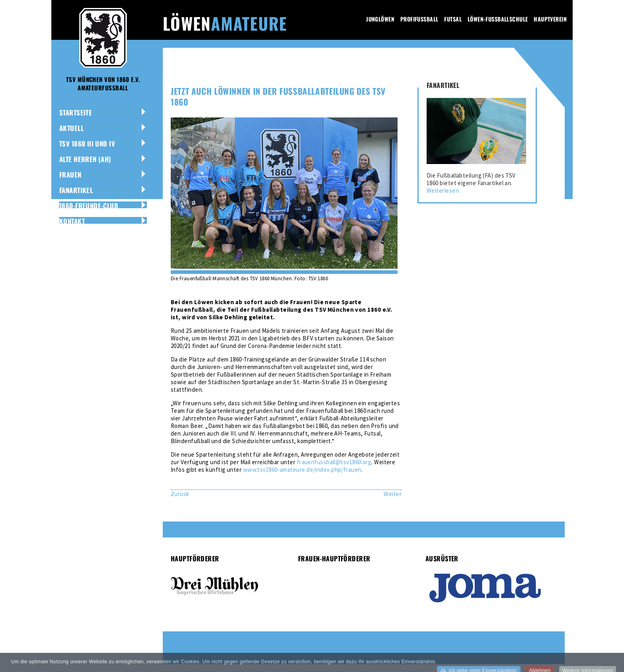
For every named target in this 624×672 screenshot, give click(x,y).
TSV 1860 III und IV (87, 144)
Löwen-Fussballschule (498, 19)
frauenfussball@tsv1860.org (334, 462)
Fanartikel (76, 190)
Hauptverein (550, 19)
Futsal (453, 19)
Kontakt (72, 221)
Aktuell (71, 128)
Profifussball (419, 19)
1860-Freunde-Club (89, 206)
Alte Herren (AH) (85, 159)
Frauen (70, 175)
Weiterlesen (443, 190)
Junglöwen (380, 19)
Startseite (76, 112)
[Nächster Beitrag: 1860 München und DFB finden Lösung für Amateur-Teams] (393, 494)
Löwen (225, 23)
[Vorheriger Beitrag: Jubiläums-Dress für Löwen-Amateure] (180, 494)
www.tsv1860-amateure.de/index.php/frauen (302, 470)
